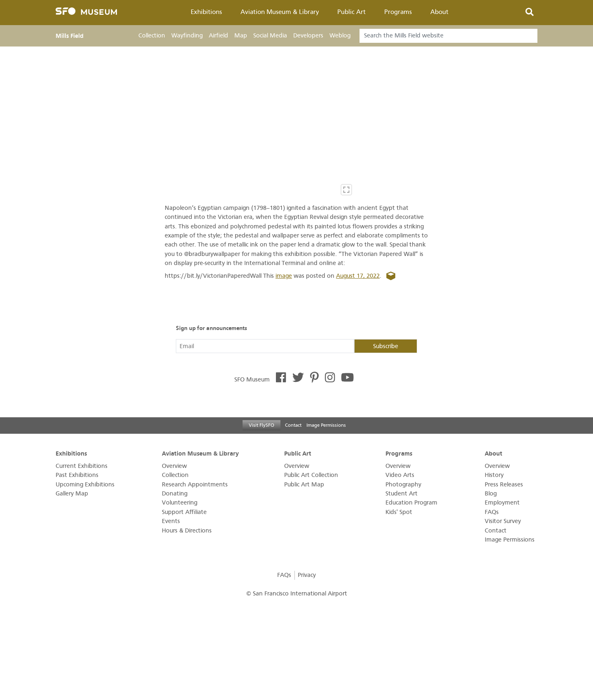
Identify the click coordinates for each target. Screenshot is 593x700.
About (439, 12)
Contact (293, 425)
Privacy (307, 575)
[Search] (448, 36)
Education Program (411, 503)
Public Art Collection (311, 475)
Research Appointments (195, 485)
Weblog (340, 36)
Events (171, 521)
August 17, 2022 (358, 276)
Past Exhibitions (77, 475)
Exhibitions (206, 12)
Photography (403, 485)
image (284, 276)
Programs (398, 12)
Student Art (402, 494)
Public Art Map (304, 485)
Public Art (351, 12)
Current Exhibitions (82, 466)
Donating (175, 494)
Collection (152, 36)
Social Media (270, 36)
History (494, 475)
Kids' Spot (399, 512)
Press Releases (504, 485)
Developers (308, 36)
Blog (491, 494)
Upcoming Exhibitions (85, 485)
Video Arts (400, 475)
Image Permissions (326, 425)
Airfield (218, 36)
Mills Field (70, 36)
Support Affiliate (184, 512)
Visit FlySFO (261, 425)
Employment (502, 503)
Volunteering (180, 503)
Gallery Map (72, 494)
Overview (174, 466)
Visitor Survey (503, 521)
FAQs (492, 512)
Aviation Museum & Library (280, 12)
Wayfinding (187, 36)
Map (241, 36)
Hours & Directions (187, 531)
